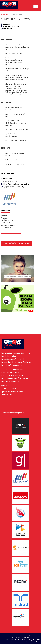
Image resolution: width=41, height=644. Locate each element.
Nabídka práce (5, 15)
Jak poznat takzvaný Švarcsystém (15, 378)
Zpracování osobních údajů (12, 392)
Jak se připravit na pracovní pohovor (16, 362)
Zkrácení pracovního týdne (12, 381)
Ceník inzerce (7, 395)
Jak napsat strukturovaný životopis (15, 353)
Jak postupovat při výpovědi (13, 359)
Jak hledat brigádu (9, 356)
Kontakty (5, 386)
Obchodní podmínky (9, 389)
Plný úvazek (8, 29)
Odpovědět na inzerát (16, 243)
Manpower (7, 24)
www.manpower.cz (8, 230)
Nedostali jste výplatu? (10, 372)
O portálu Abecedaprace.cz (12, 369)
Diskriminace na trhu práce (12, 375)
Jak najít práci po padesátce (12, 365)
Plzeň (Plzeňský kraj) (11, 26)
